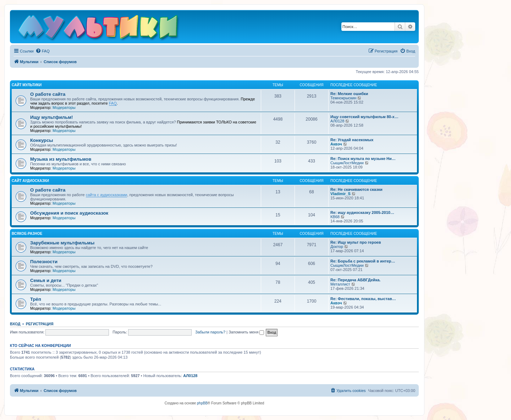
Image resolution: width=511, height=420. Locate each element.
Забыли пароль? (210, 332)
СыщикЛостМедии (347, 163)
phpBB (202, 403)
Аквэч (336, 144)
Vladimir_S (340, 194)
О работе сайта (48, 94)
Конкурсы (42, 140)
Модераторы (64, 107)
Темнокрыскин (343, 98)
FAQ (113, 103)
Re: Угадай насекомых (352, 140)
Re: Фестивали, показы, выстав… (363, 299)
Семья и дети (46, 280)
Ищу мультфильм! (51, 117)
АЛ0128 (337, 121)
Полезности (44, 262)
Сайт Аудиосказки (30, 181)
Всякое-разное (27, 234)
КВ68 (335, 217)
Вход (15, 324)
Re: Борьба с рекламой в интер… (363, 261)
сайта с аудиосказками (107, 195)
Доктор (337, 247)
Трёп (36, 299)
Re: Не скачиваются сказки (356, 189)
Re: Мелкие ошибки (349, 94)
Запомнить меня (246, 332)
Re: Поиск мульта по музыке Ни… (363, 159)
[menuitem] (43, 51)
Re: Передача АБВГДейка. (355, 280)
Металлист (340, 284)
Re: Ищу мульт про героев (356, 242)
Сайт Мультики (27, 85)
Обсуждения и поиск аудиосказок (69, 213)
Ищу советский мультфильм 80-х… (364, 117)
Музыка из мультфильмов (61, 159)
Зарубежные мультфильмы (62, 243)
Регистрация (40, 324)
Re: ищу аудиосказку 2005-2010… (362, 212)
